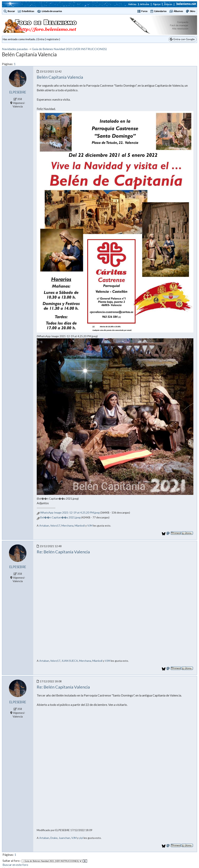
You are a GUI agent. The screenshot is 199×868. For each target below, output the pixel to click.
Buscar (11, 11)
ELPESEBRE (18, 92)
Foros (144, 11)
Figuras (157, 4)
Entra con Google (182, 39)
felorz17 (55, 525)
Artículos (145, 4)
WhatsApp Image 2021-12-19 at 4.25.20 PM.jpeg (70, 512)
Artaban (44, 525)
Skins (193, 11)
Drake (54, 838)
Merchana (67, 525)
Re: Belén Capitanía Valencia (63, 552)
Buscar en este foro (15, 865)
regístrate (53, 39)
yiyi (81, 838)
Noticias (132, 4)
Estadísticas (28, 11)
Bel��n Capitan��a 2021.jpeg (60, 517)
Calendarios (160, 11)
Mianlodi (80, 525)
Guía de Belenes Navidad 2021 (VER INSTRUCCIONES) (69, 49)
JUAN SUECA (70, 661)
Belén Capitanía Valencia (60, 77)
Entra (41, 39)
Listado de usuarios (52, 11)
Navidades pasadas (15, 49)
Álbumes (178, 11)
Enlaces (168, 4)
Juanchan (64, 838)
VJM (90, 525)
